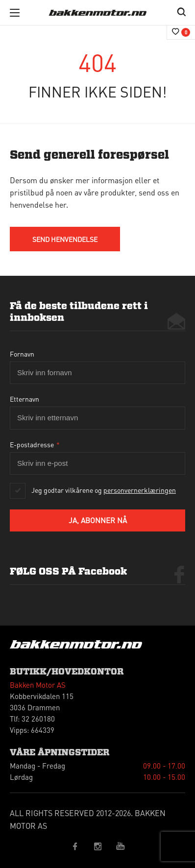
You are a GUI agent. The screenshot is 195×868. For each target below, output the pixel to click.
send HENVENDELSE (65, 239)
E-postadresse (35, 444)
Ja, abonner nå (98, 520)
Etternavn (24, 399)
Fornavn (22, 354)
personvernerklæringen (140, 490)
